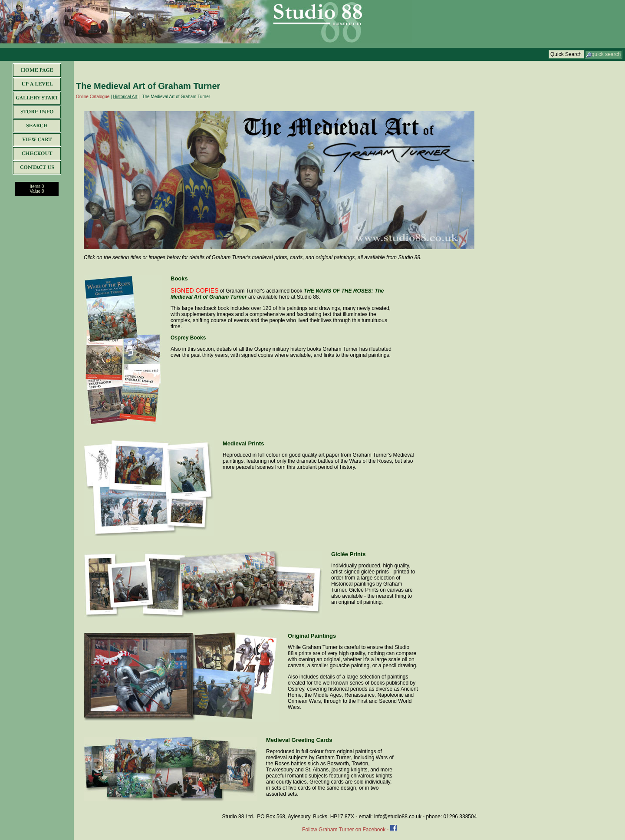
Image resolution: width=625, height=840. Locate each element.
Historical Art (125, 97)
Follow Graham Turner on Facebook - (346, 830)
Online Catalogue (93, 97)
